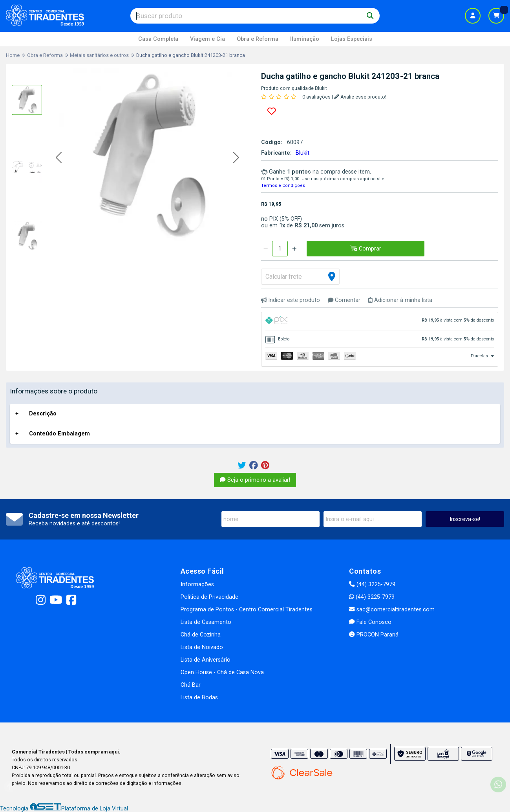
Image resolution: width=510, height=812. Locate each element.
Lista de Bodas (199, 698)
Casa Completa (158, 39)
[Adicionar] (294, 249)
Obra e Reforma (258, 39)
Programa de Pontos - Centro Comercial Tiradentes (247, 610)
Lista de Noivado (202, 647)
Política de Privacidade (209, 597)
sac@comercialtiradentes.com (392, 610)
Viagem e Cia (207, 39)
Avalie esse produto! (360, 97)
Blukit (303, 153)
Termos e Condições (283, 186)
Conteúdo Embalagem (59, 434)
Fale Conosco (370, 622)
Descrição (43, 414)
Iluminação (305, 39)
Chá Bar (191, 685)
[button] (59, 158)
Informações (197, 584)
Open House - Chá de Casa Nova (222, 672)
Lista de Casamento (206, 622)
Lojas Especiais (352, 39)
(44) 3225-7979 (372, 584)
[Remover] (266, 249)
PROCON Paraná (374, 635)
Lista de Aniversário (206, 660)
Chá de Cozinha (201, 635)
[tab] (380, 321)
